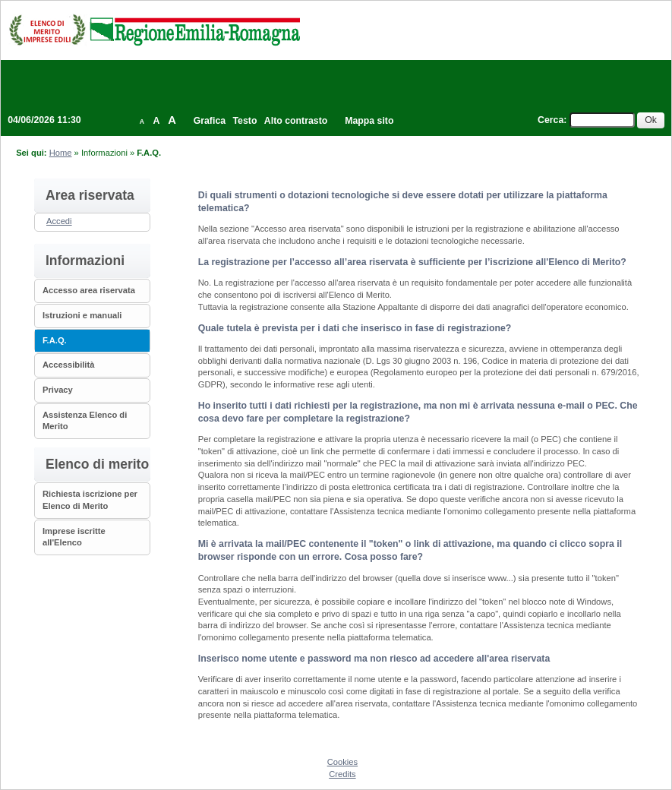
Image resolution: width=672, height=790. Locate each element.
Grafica (210, 121)
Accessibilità (68, 365)
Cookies (342, 762)
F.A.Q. (55, 340)
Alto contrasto (296, 121)
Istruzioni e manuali (82, 315)
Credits (342, 774)
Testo (245, 121)
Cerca (551, 120)
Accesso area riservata (89, 290)
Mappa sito (369, 121)
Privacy (58, 390)
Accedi (59, 221)
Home (61, 153)
